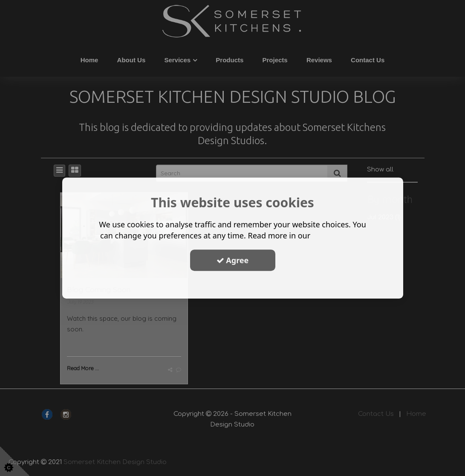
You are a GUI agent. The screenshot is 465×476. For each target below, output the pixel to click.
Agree (233, 260)
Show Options (233, 284)
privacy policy (339, 235)
